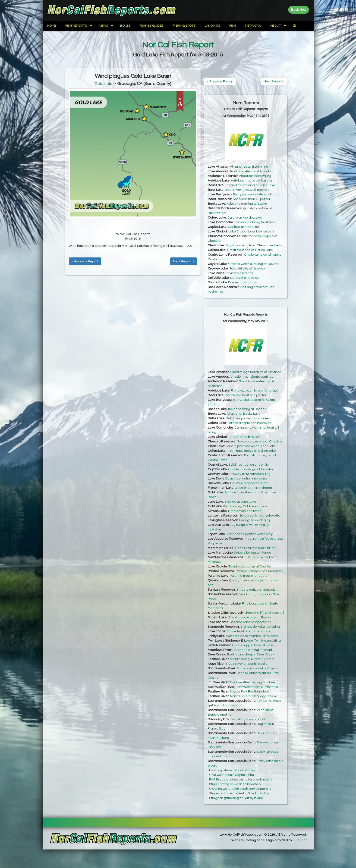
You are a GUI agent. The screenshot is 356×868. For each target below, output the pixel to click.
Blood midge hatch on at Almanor (255, 372)
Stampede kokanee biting (260, 627)
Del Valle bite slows (244, 278)
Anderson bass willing (255, 176)
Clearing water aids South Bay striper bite (240, 789)
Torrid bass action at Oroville (250, 567)
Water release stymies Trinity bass (252, 636)
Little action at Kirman (245, 511)
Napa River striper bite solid (247, 664)
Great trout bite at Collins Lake (250, 250)
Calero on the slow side (245, 218)
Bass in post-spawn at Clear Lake (251, 446)
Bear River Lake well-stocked (247, 190)
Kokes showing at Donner (247, 409)
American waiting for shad (252, 650)
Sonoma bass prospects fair (251, 622)
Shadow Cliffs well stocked (264, 613)
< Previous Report (85, 261)
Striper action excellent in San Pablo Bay (239, 793)
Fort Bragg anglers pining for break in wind (241, 780)
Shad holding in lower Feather (252, 659)
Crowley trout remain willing (250, 474)
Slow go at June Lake (240, 502)
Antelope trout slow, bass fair (252, 181)
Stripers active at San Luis (256, 590)
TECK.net (300, 840)
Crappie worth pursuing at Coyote (253, 264)
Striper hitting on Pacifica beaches (235, 784)
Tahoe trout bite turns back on (249, 631)
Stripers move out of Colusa (257, 668)
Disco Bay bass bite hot (248, 719)
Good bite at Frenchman (253, 488)
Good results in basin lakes (255, 548)
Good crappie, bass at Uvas (253, 645)
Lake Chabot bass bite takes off (252, 232)
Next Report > (183, 261)
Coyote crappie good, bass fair (251, 469)
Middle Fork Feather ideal (249, 692)
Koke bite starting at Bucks (247, 204)
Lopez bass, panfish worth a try (250, 534)
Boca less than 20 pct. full (252, 199)
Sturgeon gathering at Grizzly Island (236, 798)
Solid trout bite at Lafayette (260, 516)
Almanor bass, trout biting (249, 167)
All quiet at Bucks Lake (244, 414)
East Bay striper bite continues (232, 770)
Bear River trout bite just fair (246, 395)
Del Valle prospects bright (249, 483)
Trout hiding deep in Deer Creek (250, 655)
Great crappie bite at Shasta (249, 617)
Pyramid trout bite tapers (249, 576)
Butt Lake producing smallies (248, 418)
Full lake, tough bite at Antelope (255, 391)
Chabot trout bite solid (245, 437)
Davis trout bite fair (239, 273)
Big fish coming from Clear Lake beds (254, 245)
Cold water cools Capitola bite (232, 775)
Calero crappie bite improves (249, 423)
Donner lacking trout (243, 282)
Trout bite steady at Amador (251, 171)
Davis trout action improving (246, 479)
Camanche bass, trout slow (255, 222)
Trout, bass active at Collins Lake (251, 451)
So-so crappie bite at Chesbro (260, 442)
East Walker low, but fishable (257, 687)
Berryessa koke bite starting (254, 194)
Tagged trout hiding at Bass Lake (250, 185)
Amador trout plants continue (252, 377)
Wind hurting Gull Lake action (245, 506)
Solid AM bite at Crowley (247, 269)
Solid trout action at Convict (249, 465)
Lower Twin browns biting (262, 641)
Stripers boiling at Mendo (252, 553)
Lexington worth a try (255, 520)
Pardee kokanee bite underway (260, 571)
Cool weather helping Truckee (252, 682)
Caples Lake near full (244, 227)
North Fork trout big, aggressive (254, 696)
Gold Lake (104, 84)
